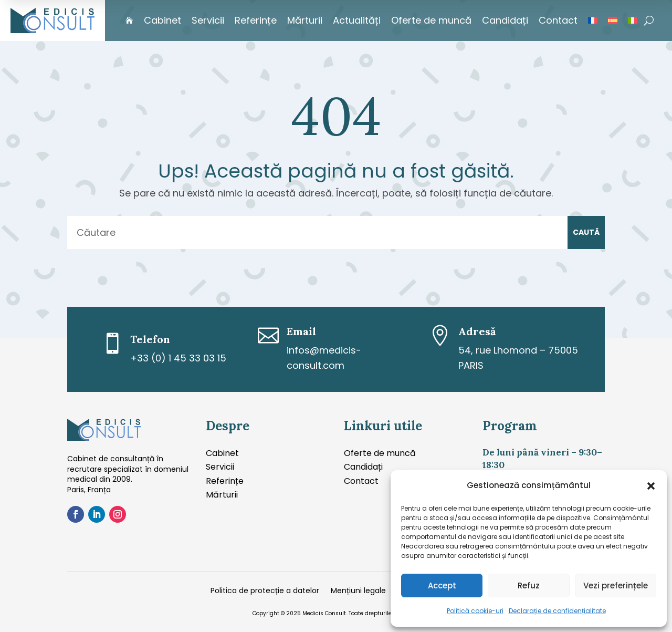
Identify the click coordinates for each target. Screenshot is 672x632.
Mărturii (305, 20)
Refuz (529, 586)
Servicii (208, 20)
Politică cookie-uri (475, 611)
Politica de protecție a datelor (265, 591)
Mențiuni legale (358, 591)
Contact (558, 20)
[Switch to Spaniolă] (613, 20)
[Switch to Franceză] (593, 20)
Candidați (505, 20)
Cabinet (162, 20)
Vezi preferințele (616, 586)
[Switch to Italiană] (633, 20)
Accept (442, 586)
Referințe (256, 20)
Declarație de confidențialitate (557, 611)
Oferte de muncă (431, 20)
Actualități (357, 20)
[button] (651, 486)
